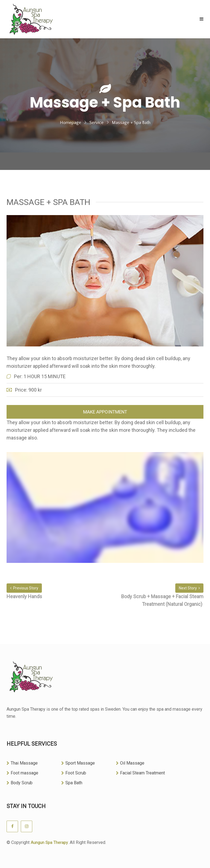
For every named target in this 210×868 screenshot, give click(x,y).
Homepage (71, 123)
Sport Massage (78, 763)
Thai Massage (22, 763)
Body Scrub (20, 783)
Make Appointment (105, 412)
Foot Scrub (74, 773)
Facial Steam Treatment (140, 773)
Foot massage (22, 773)
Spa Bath (72, 783)
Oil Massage (130, 763)
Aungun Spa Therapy (49, 843)
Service (97, 123)
